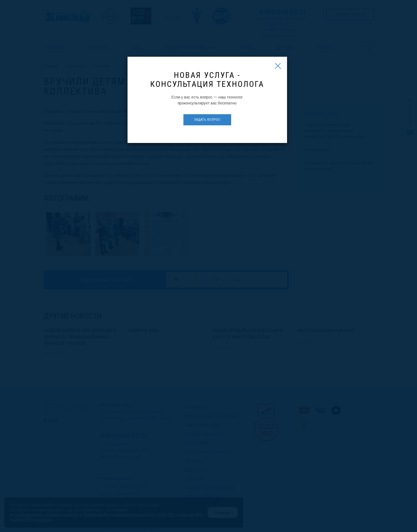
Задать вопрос (207, 120)
